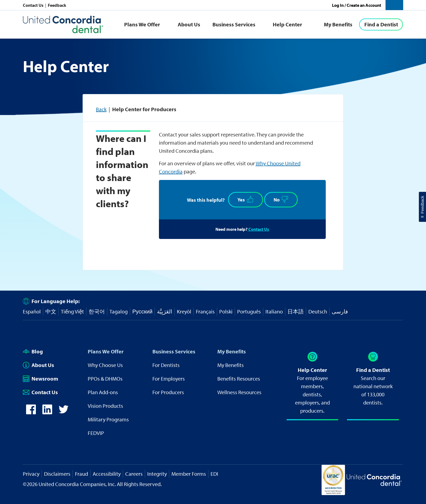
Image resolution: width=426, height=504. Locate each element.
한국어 (97, 311)
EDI (214, 474)
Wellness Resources (239, 392)
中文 (51, 311)
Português (249, 311)
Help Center (287, 24)
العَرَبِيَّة (165, 311)
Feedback (57, 5)
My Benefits (338, 24)
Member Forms (189, 474)
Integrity (157, 474)
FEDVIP (96, 433)
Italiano (274, 311)
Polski (226, 311)
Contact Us (34, 5)
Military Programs (108, 419)
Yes (245, 199)
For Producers (168, 392)
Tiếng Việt (72, 311)
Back (101, 109)
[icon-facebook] (31, 412)
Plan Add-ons (103, 392)
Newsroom (40, 379)
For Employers (169, 379)
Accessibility (107, 474)
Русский (142, 311)
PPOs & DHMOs (105, 379)
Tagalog (119, 311)
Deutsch (318, 311)
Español (32, 311)
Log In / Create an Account (357, 5)
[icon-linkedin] (47, 412)
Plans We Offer (142, 24)
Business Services (234, 24)
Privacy (31, 474)
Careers (134, 474)
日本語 (296, 311)
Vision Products (105, 406)
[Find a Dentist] (381, 24)
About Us (189, 24)
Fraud (82, 474)
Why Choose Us (105, 365)
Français (205, 311)
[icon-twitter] (64, 412)
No (281, 199)
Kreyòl (184, 311)
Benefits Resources (239, 379)
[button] (394, 5)
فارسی (340, 311)
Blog (33, 351)
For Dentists (166, 365)
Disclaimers (57, 474)
